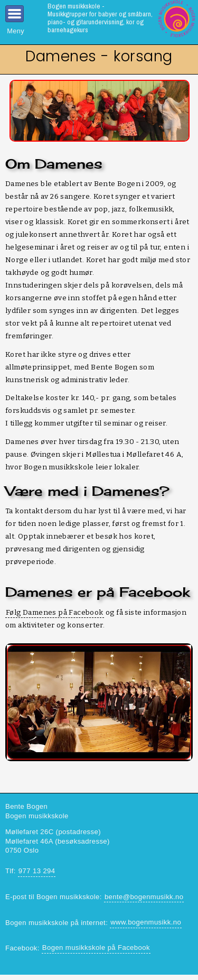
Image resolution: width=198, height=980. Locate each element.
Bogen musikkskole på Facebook (96, 947)
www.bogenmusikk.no (146, 922)
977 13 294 (37, 871)
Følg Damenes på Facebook (55, 612)
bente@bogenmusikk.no (144, 897)
